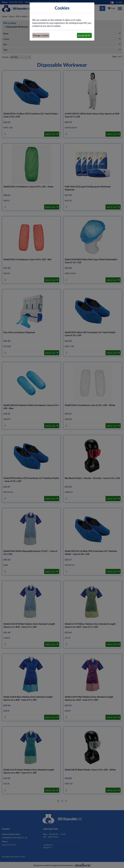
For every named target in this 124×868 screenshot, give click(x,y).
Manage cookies (41, 35)
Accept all (84, 35)
